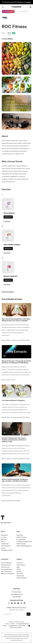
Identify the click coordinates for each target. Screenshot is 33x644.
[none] (16, 310)
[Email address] (14, 614)
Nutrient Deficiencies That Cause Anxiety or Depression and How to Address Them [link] (14, 440)
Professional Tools (6, 565)
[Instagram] (9, 603)
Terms (7, 624)
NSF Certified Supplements (24, 546)
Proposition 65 (13, 626)
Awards (3, 542)
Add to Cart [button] (8, 217)
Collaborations (5, 544)
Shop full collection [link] (8, 292)
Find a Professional (6, 563)
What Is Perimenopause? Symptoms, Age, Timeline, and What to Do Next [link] (15, 480)
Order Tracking (21, 565)
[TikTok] (21, 603)
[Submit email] (29, 614)
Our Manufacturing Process (24, 542)
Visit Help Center (17, 592)
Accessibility (22, 626)
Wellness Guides (21, 544)
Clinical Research (6, 546)
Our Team (4, 537)
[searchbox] (23, 11)
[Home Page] (17, 7)
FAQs (18, 567)
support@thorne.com (17, 594)
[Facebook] (12, 603)
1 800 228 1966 (16, 597)
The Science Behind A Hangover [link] (13, 400)
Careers (3, 548)
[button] (3, 7)
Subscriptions (20, 576)
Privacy (13, 624)
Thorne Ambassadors (7, 569)
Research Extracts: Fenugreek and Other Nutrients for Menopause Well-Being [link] (16, 362)
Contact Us (20, 563)
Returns (19, 569)
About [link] (9, 33)
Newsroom (4, 539)
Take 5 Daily (20, 535)
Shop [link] (3, 33)
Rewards (19, 571)
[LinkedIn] (24, 603)
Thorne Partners (5, 567)
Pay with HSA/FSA (22, 578)
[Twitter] (15, 603)
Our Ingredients (21, 539)
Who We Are (4, 535)
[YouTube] (18, 603)
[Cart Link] (30, 7)
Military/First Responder (8, 574)
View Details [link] (7, 221)
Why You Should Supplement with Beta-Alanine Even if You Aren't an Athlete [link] (16, 320)
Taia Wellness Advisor (7, 550)
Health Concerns (21, 537)
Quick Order (20, 574)
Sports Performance (7, 571)
